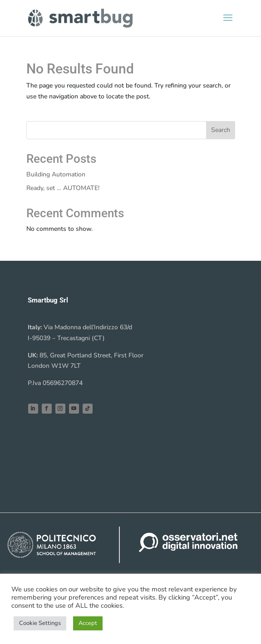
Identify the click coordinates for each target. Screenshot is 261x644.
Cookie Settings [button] (40, 623)
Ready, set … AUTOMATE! (63, 188)
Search (221, 130)
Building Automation (56, 174)
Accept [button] (88, 623)
